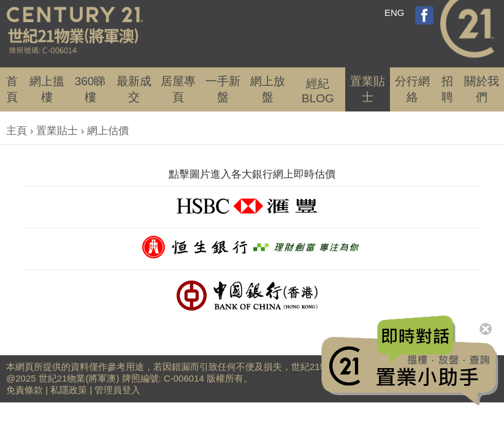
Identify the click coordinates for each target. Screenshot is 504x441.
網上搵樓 (47, 89)
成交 (134, 89)
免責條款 (25, 390)
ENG (395, 13)
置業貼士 (368, 89)
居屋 (178, 89)
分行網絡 (412, 89)
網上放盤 (268, 89)
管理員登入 (117, 390)
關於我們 (482, 89)
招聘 (447, 89)
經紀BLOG (318, 91)
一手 (223, 89)
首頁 (12, 89)
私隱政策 (69, 390)
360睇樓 (90, 89)
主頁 (17, 131)
